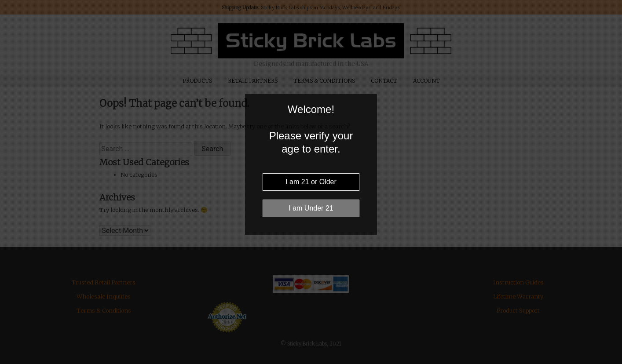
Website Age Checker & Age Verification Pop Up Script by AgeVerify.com (611, 362)
